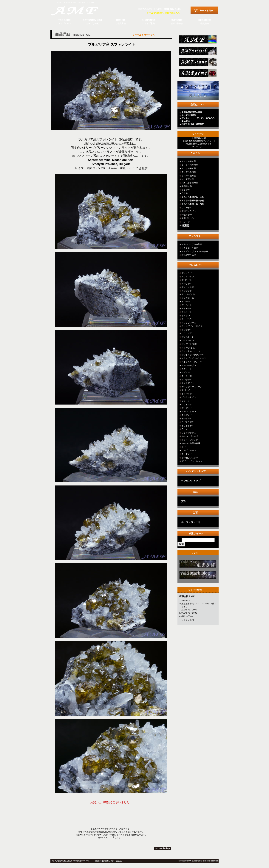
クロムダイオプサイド (192, 326)
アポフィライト (189, 211)
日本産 (185, 193)
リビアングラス (189, 433)
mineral (198, 52)
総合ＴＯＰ (198, 41)
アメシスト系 (188, 287)
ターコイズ (187, 376)
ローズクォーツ (189, 450)
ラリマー (186, 429)
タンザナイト (188, 380)
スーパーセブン (189, 365)
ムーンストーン (189, 411)
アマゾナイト (188, 284)
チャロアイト (188, 383)
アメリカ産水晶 (189, 161)
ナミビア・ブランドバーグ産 (195, 251)
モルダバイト (188, 419)
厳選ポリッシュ (189, 218)
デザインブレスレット (192, 461)
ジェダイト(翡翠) (189, 344)
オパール (186, 301)
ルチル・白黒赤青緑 (191, 443)
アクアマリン (188, 277)
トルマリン (187, 394)
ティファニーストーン (192, 387)
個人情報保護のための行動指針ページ (71, 861)
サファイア (187, 333)
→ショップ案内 (187, 620)
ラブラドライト (189, 426)
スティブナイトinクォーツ (194, 358)
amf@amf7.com (187, 616)
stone (198, 63)
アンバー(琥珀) (188, 294)
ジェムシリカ (188, 340)
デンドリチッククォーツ (193, 355)
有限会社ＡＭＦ (78, 10)
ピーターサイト (189, 397)
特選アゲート (188, 215)
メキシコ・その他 (190, 248)
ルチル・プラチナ (190, 440)
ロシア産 (186, 190)
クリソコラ (187, 319)
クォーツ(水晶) (188, 348)
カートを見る (204, 10)
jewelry (198, 74)
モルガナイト (188, 415)
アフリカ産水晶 (189, 168)
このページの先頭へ (163, 848)
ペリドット (187, 404)
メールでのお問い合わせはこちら (163, 13)
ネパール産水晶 (189, 176)
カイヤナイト (188, 308)
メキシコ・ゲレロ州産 (192, 244)
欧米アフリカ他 (189, 255)
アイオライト (188, 273)
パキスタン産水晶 (190, 183)
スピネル (186, 372)
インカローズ (188, 298)
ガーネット (187, 305)
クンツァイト (188, 330)
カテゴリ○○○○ (198, 565)
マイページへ (198, 147)
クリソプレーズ (189, 323)
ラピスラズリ (188, 422)
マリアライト (188, 408)
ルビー (185, 447)
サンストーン (188, 337)
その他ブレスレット (191, 458)
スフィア (186, 222)
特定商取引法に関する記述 (108, 861)
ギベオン (186, 316)
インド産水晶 (188, 179)
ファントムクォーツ (191, 351)
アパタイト (187, 280)
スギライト (187, 369)
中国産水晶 (187, 186)
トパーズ (186, 390)
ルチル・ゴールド (190, 436)
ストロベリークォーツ (192, 362)
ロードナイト (188, 454)
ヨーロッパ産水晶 (190, 165)
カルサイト (187, 312)
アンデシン (187, 291)
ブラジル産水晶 (189, 172)
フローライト (188, 208)
